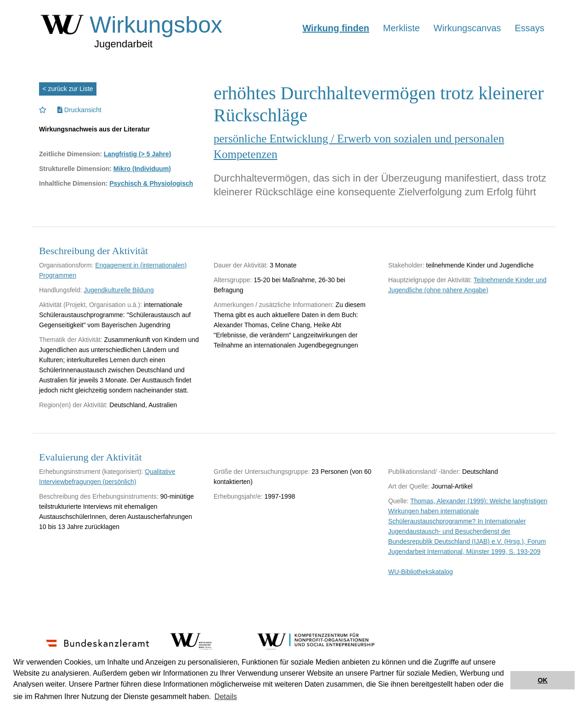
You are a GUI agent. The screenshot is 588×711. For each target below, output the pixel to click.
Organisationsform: (66, 265)
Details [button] (226, 697)
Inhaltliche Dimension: (73, 183)
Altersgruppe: (233, 280)
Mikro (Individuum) (142, 169)
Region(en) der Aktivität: (73, 405)
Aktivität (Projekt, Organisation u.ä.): (90, 305)
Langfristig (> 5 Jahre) (138, 154)
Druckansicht (79, 110)
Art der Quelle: (409, 486)
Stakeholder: (406, 265)
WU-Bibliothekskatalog (421, 572)
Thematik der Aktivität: (71, 340)
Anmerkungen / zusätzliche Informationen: (274, 305)
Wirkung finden (336, 28)
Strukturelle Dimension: (75, 169)
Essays (530, 28)
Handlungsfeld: (60, 290)
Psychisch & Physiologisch (151, 183)
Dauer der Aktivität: (241, 265)
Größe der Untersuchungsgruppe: (262, 472)
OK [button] (543, 680)
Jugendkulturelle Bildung (119, 290)
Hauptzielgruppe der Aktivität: (430, 280)
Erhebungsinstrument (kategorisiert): (91, 472)
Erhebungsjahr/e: (238, 496)
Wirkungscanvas (467, 28)
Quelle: (398, 501)
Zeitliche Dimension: (71, 154)
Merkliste (401, 28)
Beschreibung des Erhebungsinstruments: (99, 496)
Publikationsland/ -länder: (424, 472)
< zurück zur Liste (68, 89)
